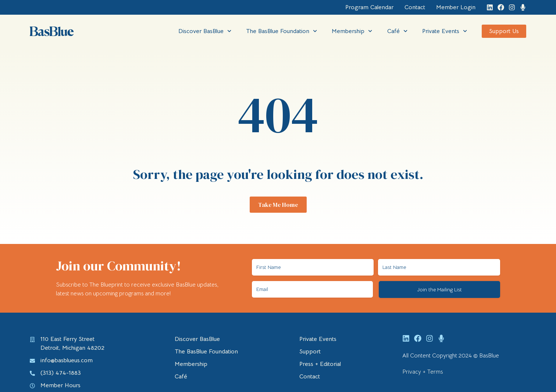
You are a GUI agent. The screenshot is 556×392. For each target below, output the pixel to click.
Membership (352, 31)
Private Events (445, 31)
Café (397, 31)
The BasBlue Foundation (281, 31)
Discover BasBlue (205, 31)
